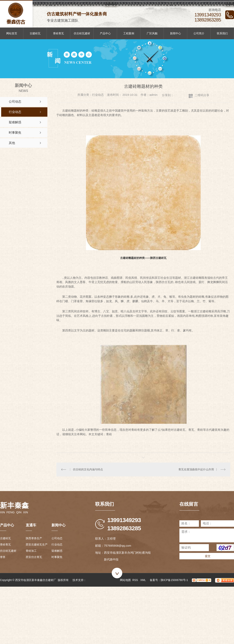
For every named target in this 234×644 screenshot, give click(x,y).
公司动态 (57, 538)
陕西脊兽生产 (34, 538)
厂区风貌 (152, 33)
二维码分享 (202, 95)
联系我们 (222, 33)
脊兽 (3, 557)
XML (143, 580)
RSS (136, 580)
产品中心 (105, 33)
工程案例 (129, 33)
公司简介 (199, 33)
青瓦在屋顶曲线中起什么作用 (196, 469)
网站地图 (125, 580)
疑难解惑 (57, 551)
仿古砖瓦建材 (82, 33)
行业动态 (57, 545)
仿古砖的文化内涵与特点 (88, 469)
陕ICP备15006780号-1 (174, 580)
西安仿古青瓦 (34, 557)
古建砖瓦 (35, 33)
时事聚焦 (57, 557)
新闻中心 (175, 33)
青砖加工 (31, 551)
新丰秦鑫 (14, 505)
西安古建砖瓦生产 (37, 545)
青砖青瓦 (58, 33)
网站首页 (12, 33)
